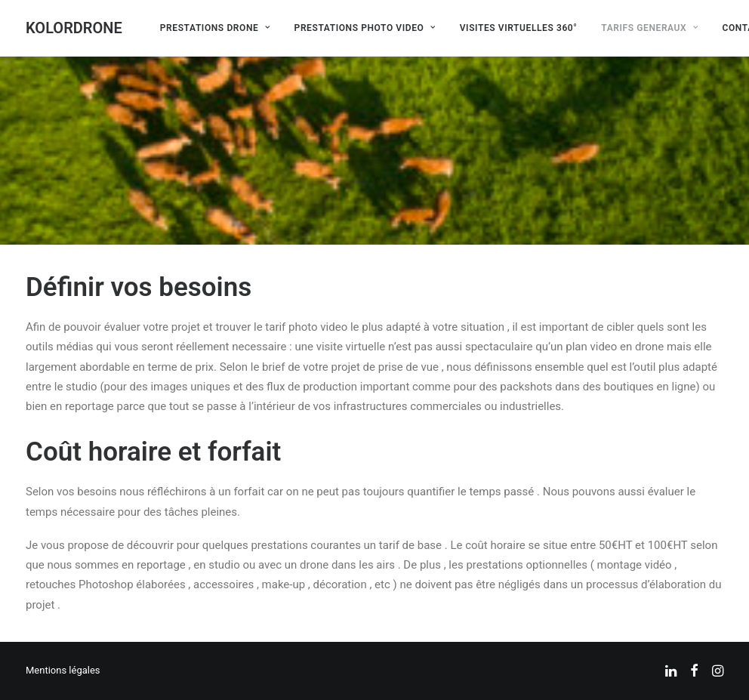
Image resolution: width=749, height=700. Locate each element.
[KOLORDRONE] (74, 28)
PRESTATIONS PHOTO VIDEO (365, 28)
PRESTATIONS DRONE (215, 28)
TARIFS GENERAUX (649, 28)
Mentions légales (63, 670)
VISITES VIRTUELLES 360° (519, 28)
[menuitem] (215, 28)
